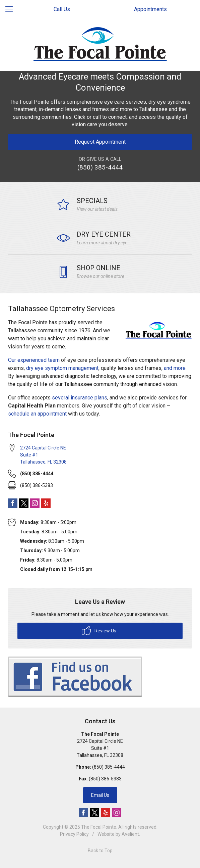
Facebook (13, 503)
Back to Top (100, 851)
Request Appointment (100, 142)
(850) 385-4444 (100, 167)
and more (175, 368)
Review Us (99, 630)
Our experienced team (34, 360)
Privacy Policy (74, 834)
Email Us (100, 795)
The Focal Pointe (99, 827)
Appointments (150, 9)
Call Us (62, 9)
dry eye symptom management (62, 368)
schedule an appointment (38, 414)
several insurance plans (80, 398)
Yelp (46, 503)
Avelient (130, 834)
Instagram (35, 503)
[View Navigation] (11, 9)
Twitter (24, 503)
